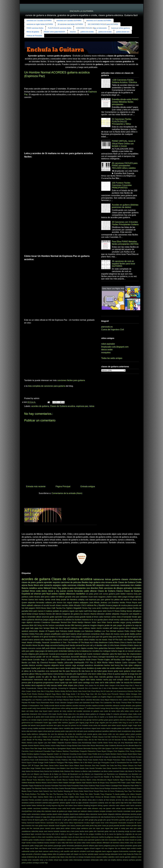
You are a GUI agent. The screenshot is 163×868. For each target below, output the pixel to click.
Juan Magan (126, 660)
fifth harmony (77, 625)
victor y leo (44, 860)
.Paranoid (45, 642)
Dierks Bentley (49, 757)
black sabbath (27, 605)
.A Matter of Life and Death (51, 737)
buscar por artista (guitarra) (121, 28)
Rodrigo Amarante (111, 788)
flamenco (74, 671)
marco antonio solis (36, 640)
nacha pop (107, 680)
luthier (114, 725)
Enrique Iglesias (135, 597)
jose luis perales (112, 723)
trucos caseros (97, 857)
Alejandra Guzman (64, 743)
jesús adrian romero (68, 828)
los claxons (85, 614)
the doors (26, 657)
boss (75, 805)
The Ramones (58, 794)
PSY (87, 663)
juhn (135, 828)
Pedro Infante (130, 631)
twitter (60, 685)
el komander (126, 617)
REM (99, 663)
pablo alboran (90, 591)
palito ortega (34, 846)
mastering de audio (133, 677)
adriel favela (59, 800)
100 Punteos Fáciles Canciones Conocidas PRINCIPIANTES (122, 185)
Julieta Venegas (131, 694)
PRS (119, 783)
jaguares (72, 723)
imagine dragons (97, 625)
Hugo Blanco (57, 694)
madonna (84, 677)
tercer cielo (122, 854)
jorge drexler (90, 723)
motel (127, 840)
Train (139, 663)
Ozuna (85, 608)
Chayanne (124, 614)
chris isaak (52, 714)
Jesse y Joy (53, 591)
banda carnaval (76, 645)
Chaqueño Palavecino (88, 751)
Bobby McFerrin (66, 691)
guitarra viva (99, 582)
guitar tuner (118, 671)
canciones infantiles (76, 585)
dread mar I (26, 637)
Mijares (135, 780)
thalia (129, 854)
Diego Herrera (39, 757)
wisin (105, 611)
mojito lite (121, 840)
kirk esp (112, 831)
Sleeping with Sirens (71, 791)
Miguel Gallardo (113, 780)
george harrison (92, 720)
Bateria (25, 588)
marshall (49, 728)
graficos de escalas (105, 32)
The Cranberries (106, 703)
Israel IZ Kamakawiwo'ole (120, 763)
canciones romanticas (91, 634)
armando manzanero (90, 803)
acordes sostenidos (105, 705)
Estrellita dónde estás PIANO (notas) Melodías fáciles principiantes (125, 102)
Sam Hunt (53, 791)
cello (113, 808)
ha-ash (52, 605)
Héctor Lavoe (93, 763)
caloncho (112, 805)
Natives (79, 783)
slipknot (29, 622)
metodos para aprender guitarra (89, 840)
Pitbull (139, 631)
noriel (88, 843)
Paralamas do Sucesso (42, 786)
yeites (24, 863)
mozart (132, 840)
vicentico (37, 622)
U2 (87, 594)
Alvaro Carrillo (97, 743)
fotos (96, 648)
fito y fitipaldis (100, 605)
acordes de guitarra (40, 406)
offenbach (106, 843)
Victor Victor (90, 797)
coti (87, 600)
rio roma (134, 600)
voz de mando (102, 640)
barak (24, 805)
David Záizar (132, 754)
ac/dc (115, 582)
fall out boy (64, 720)
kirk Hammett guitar (101, 831)
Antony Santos (45, 745)
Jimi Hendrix (27, 645)
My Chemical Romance (47, 663)
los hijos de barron (58, 677)
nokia (83, 843)
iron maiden (136, 585)
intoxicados (122, 823)
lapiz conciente (36, 834)
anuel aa (74, 803)
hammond (31, 823)
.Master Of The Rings (34, 740)
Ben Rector (91, 745)
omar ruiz (133, 843)
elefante (90, 605)
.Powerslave (65, 657)
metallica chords (135, 837)
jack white (86, 826)
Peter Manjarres (124, 786)
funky (73, 720)
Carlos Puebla (136, 748)
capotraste (26, 668)
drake (24, 817)
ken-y (69, 831)
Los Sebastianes (121, 774)
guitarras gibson (28, 674)
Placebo (25, 703)
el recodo (45, 605)
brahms (80, 805)
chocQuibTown (27, 811)
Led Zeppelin (134, 614)
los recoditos (94, 651)
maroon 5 (41, 611)
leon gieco (58, 725)
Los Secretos (133, 774)
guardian (123, 820)
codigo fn (109, 714)
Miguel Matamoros (112, 700)
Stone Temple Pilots (96, 791)
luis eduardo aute (104, 725)
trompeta (87, 857)
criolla (24, 814)
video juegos (123, 597)
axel (140, 603)
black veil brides (28, 711)
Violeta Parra (34, 634)
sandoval (98, 731)
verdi (117, 857)
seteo (97, 683)
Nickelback (132, 700)
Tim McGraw (137, 703)
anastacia (25, 803)
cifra (43, 811)
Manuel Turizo (32, 780)
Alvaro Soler (36, 691)
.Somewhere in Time (58, 642)
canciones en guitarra (91, 711)
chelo (103, 634)
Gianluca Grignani (44, 694)
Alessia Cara (76, 743)
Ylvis (41, 705)
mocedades (113, 840)
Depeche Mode (84, 660)
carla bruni (66, 808)
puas (86, 731)
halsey (24, 823)
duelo (86, 717)
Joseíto (82, 768)
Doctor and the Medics (75, 757)
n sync (58, 843)
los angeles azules (33, 677)
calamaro (37, 605)
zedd (39, 737)
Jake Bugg (66, 694)
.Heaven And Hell (104, 737)
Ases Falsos (93, 657)
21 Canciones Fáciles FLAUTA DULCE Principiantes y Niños (122, 122)
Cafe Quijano (106, 748)
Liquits (24, 774)
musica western (50, 843)
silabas (50, 854)
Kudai (64, 697)
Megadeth (77, 608)
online (126, 680)
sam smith (73, 683)
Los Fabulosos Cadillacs (91, 631)
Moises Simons (47, 783)
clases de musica (112, 634)
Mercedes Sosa (98, 700)
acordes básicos (28, 665)
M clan (101, 777)
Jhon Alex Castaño (99, 766)
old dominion (115, 843)
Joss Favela (102, 694)
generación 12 (59, 820)
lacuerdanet (26, 834)
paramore (137, 680)
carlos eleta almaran (90, 808)
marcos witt (119, 677)
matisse (49, 611)
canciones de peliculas (71, 582)
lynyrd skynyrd (122, 725)
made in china (36, 837)
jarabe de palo (110, 625)
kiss (119, 637)
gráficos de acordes (87, 32)
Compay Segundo (47, 754)
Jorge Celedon (36, 768)
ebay (28, 817)
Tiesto (82, 794)
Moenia (38, 783)
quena (135, 846)
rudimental (25, 851)
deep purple (61, 600)
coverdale (127, 811)
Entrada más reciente (36, 486)
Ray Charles (60, 788)
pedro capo (65, 731)
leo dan (124, 637)
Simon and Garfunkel (82, 703)
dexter (105, 814)
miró (106, 840)
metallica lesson (39, 840)
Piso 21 (93, 663)
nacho (108, 728)
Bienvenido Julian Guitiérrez (106, 745)
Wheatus (125, 797)
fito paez (66, 671)
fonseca (109, 605)
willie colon (103, 860)
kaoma (50, 831)
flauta (30, 585)
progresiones (48, 683)
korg (124, 723)
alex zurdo (68, 800)
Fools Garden (93, 760)
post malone (120, 846)
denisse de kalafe (57, 717)
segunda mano (100, 851)
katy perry (113, 637)
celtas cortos (129, 711)
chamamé (33, 714)
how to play (59, 823)
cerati (53, 600)
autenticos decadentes (94, 665)
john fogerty (80, 723)
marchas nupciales (61, 837)
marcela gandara (106, 677)
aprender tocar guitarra (64, 617)
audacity (101, 803)
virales (51, 860)
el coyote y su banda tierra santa (110, 717)
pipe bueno (99, 846)
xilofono (119, 860)
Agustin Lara (42, 743)
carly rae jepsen (105, 808)
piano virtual (108, 620)
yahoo (128, 734)
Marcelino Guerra (44, 780)
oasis (96, 597)
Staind (86, 791)
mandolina (49, 837)
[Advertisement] (60, 125)
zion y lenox (79, 685)
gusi (140, 820)
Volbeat (24, 705)
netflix (127, 728)
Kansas (37, 771)
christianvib (135, 579)
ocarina (93, 843)
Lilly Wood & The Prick (133, 771)
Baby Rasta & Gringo (64, 745)
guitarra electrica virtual (122, 720)
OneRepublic (79, 663)
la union (136, 723)
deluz (88, 814)
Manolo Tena (131, 777)
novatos (106, 628)
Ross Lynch (122, 788)
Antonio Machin (33, 745)
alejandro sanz (103, 585)
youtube (139, 734)
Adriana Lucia (32, 743)
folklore (62, 597)
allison (39, 617)
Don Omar (137, 642)
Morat (35, 645)
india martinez (63, 723)
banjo (139, 803)
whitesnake (95, 860)
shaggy (44, 854)
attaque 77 (83, 708)
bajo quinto (116, 803)
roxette (139, 848)
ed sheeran (36, 594)
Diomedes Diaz (61, 757)
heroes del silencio (54, 614)
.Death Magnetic (85, 737)
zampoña (25, 737)
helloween (120, 648)
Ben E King (45, 691)
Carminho (25, 751)
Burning (94, 748)
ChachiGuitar (74, 751)
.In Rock (138, 737)
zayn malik (33, 737)
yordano (29, 863)
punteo (71, 654)
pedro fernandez (68, 846)
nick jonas (77, 843)
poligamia (107, 846)
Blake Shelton (55, 691)
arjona (24, 585)
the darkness (59, 734)
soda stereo (42, 591)
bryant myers (48, 711)
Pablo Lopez (126, 783)
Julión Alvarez (35, 597)
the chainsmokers (134, 654)
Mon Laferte (123, 700)
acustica (45, 800)
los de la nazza (108, 834)
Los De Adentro (84, 774)
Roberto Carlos (121, 663)
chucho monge (62, 714)
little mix (82, 834)
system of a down (76, 640)
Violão (118, 797)
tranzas (54, 685)
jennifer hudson (125, 826)
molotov (99, 680)
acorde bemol (54, 705)
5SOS (38, 608)
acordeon (38, 800)
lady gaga (34, 628)
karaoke (57, 831)
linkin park (33, 611)
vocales (66, 860)
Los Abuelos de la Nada (49, 774)
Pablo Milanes (136, 783)
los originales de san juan (132, 834)
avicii (63, 634)
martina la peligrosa (106, 837)
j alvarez (78, 826)
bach (68, 634)
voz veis (116, 734)
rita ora (117, 848)
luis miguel (68, 603)
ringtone (111, 848)
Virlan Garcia (107, 622)
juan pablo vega (32, 651)
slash (119, 731)
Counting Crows (76, 754)
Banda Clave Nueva (79, 745)
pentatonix (78, 846)
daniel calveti (70, 668)
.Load (24, 740)
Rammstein (45, 703)
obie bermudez (32, 731)
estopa (130, 608)
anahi (30, 708)
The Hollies (41, 794)
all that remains (110, 800)
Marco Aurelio (57, 780)
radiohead (78, 654)
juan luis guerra (102, 637)
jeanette (117, 826)
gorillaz (101, 720)
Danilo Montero (111, 754)
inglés (134, 648)
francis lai (138, 817)
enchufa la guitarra (63, 817)
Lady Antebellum (94, 771)
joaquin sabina (82, 637)
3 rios (104, 688)
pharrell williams (89, 846)
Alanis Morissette (125, 688)
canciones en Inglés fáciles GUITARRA (40, 24)
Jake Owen (44, 766)
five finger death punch (126, 817)
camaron (138, 805)
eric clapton (82, 648)
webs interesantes (76, 860)
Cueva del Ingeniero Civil (113, 330)
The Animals (137, 791)
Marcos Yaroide (68, 780)
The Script (68, 794)
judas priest (94, 594)
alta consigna (130, 800)
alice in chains (98, 800)
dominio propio (136, 814)
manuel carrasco (135, 651)
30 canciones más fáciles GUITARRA (70, 24)
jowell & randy (120, 828)
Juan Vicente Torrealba (94, 768)
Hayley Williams (74, 763)
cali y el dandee (96, 645)
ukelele (108, 614)
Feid (136, 691)
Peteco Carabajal (112, 786)
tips (59, 857)
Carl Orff (115, 748)
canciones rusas (55, 808)
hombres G (53, 637)
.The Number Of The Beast (78, 642)
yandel (39, 657)
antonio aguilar (65, 803)
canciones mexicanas (120, 585)
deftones (82, 814)
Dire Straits (72, 622)
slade (68, 854)
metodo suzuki (72, 840)
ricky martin (134, 620)
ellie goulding (128, 717)
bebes (34, 805)
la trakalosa (84, 651)
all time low (120, 800)
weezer (122, 734)
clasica (90, 811)
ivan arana (71, 826)
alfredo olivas (87, 800)
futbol (100, 671)
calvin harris (130, 805)
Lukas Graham (75, 777)
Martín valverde (86, 700)
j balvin (109, 597)
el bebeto (35, 637)
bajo (91, 582)
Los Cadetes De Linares (122, 697)
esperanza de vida (97, 817)
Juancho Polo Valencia (120, 768)
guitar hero (134, 820)
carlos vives (116, 617)
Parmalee (55, 786)
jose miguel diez (107, 828)
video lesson (103, 734)
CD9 (99, 748)
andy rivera (36, 708)
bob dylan (129, 665)
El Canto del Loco (110, 691)
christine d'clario (127, 645)
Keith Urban (33, 697)
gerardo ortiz (70, 597)
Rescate (68, 788)
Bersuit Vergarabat (134, 657)
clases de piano (29, 582)
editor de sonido (108, 668)
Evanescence (122, 691)
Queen (24, 603)
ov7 (131, 680)
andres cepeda (58, 594)
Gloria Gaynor (27, 763)
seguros (109, 851)
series (40, 588)
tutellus (105, 857)
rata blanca (43, 848)
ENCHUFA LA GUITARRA (82, 11)
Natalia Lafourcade (65, 663)
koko (120, 723)
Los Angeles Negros (105, 697)
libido (53, 628)
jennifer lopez (136, 826)
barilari (29, 805)
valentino (111, 857)
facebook (107, 817)
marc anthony (84, 628)
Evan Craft (34, 760)
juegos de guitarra (124, 625)
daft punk (46, 648)
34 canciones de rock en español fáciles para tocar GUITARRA (123, 264)
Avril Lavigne (120, 657)
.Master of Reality (34, 642)
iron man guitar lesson (40, 826)
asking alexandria (72, 708)
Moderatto (31, 783)
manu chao (93, 677)
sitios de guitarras (59, 854)
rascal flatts (34, 848)
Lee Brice (104, 771)
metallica (33, 588)
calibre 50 (54, 597)
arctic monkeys (103, 608)
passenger (58, 846)
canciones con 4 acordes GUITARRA (69, 21)
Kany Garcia (45, 771)
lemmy (49, 834)
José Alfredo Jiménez (98, 603)
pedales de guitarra (61, 611)
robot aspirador (108, 344)
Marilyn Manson (84, 622)
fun (69, 720)
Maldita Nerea (120, 777)
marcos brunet (85, 837)
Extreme (131, 691)
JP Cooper (35, 766)
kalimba (71, 651)
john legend (78, 674)
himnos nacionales (47, 823)
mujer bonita (26, 843)
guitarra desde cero (123, 32)
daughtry (66, 814)
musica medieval (37, 843)
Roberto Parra (89, 788)
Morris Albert (58, 783)
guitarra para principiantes (74, 588)
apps (80, 803)
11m (110, 740)
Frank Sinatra (32, 694)
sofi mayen (75, 854)
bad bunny (115, 665)
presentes (129, 846)
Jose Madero (61, 768)
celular (118, 808)
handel (37, 823)
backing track (64, 645)
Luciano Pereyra (43, 777)
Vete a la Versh (55, 797)
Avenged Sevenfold (106, 657)
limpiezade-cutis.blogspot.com (115, 347)
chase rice (137, 808)
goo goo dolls (83, 820)
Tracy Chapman (106, 794)
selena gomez (119, 628)
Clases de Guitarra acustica (63, 406)
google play (93, 820)
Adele (71, 605)
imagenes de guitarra (71, 614)
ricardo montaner (94, 654)
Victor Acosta (80, 797)
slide (107, 683)
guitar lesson (108, 671)
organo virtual (43, 731)
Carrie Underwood (36, 751)
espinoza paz (82, 406)
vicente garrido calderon (128, 857)
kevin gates (89, 831)
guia (128, 820)
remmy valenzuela (121, 620)
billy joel (118, 708)
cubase (43, 814)
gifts (66, 820)
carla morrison (105, 617)
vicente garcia (92, 734)
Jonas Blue (26, 768)
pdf (111, 628)
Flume (85, 760)
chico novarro (43, 714)
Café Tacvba (57, 608)
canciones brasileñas (41, 808)
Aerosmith (75, 657)
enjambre (41, 671)
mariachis (49, 640)
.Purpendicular (31, 688)
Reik (101, 588)
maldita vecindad (39, 728)
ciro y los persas (78, 714)
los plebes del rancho (120, 600)
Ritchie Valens (108, 663)
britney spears (103, 805)
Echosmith (98, 757)
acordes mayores (43, 665)
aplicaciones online (58, 708)
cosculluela (60, 625)
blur (122, 665)
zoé (101, 594)
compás (102, 811)
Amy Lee (117, 743)
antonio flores (46, 708)
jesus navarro (45, 828)
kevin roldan (97, 674)
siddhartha (113, 731)
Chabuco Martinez (62, 751)
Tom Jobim (89, 794)
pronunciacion (62, 654)
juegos (46, 620)
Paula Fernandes (73, 786)
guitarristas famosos (107, 648)
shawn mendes (62, 605)
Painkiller (25, 786)
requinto (56, 582)
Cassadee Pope (49, 751)
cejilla (64, 585)
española (86, 817)
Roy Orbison (132, 788)
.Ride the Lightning (50, 688)
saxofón (67, 851)
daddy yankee (136, 634)
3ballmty (131, 740)
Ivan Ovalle (134, 763)
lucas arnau (93, 725)
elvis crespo (51, 817)
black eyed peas (135, 708)
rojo (67, 683)
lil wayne (76, 834)
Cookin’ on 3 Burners (61, 754)
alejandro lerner (58, 665)
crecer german (136, 811)
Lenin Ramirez (86, 697)
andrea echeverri (35, 803)
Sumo (112, 791)
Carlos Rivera (114, 642)
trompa (81, 857)
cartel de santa (110, 711)
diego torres (81, 668)
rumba (32, 851)
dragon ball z (71, 648)
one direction (92, 588)
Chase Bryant (101, 751)
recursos (73, 32)
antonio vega (71, 665)
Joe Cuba (110, 766)
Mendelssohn (102, 780)
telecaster (114, 854)
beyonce (55, 805)
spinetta (91, 854)
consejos (109, 811)
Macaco (66, 700)
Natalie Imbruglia (69, 783)
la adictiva (67, 620)
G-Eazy (129, 760)
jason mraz (71, 637)
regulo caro (74, 611)
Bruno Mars (46, 608)
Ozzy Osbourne (111, 783)
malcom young (27, 728)
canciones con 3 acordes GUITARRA (39, 21)
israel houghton (61, 826)
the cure (51, 734)
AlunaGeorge (87, 743)
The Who (76, 794)
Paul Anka (62, 786)
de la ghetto (36, 717)
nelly (63, 843)
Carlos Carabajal (124, 748)
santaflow (105, 731)
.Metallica (56, 657)
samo (80, 683)
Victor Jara (96, 622)
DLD (140, 600)
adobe (51, 800)
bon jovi (86, 645)
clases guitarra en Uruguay (95, 714)
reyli (85, 654)
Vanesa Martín (43, 797)
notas (115, 597)
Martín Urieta (91, 780)
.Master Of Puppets (47, 631)
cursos (39, 648)
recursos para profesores (74, 848)
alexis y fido (77, 800)
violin (110, 734)
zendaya (36, 863)
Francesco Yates (119, 760)
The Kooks (117, 703)
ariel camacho (46, 585)
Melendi (47, 588)
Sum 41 (107, 791)
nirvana (109, 582)
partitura (25, 597)
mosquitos (106, 353)
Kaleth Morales (74, 631)
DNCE (63, 660)
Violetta (113, 797)
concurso (32, 648)
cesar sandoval (127, 808)
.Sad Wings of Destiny (68, 740)
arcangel (80, 665)
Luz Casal (94, 777)
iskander (52, 826)
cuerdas (49, 814)
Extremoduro (44, 760)
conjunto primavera (120, 714)
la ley (77, 651)
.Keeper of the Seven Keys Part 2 (122, 685)
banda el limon (92, 617)
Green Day (56, 588)
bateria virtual (76, 634)
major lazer (137, 725)
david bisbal (27, 614)
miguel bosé (96, 728)
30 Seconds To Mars (120, 740)
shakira (76, 603)
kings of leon (107, 674)
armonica (54, 645)
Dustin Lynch (89, 757)
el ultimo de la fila (29, 671)
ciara (70, 714)
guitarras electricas (35, 620)
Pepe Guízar (100, 786)
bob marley (39, 600)
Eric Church (131, 757)
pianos (130, 605)
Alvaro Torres (108, 743)
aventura (25, 625)
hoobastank (38, 723)
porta (113, 846)
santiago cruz (89, 683)
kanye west (43, 831)
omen (139, 843)
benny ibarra (110, 708)
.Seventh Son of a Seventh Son (90, 688)
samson (46, 851)
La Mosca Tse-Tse (73, 697)
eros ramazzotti (52, 671)
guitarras (86, 625)
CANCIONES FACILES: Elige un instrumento (91, 28)
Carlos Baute (27, 660)
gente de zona (81, 720)
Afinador (77, 605)
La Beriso (84, 771)
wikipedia (116, 614)
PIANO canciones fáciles (35, 28)
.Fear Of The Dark (115, 640)
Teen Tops (128, 791)
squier (96, 854)
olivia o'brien (125, 843)
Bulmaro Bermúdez (84, 748)
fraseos (24, 820)
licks (57, 834)
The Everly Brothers (29, 794)
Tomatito (97, 794)
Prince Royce (132, 603)
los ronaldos (84, 725)
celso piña (120, 711)
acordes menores (79, 705)
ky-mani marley (136, 831)
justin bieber (121, 594)
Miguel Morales (125, 780)
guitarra (40, 582)
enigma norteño (42, 720)
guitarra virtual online (133, 671)
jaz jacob (110, 826)
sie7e (102, 683)
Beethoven (103, 642)
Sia (39, 645)
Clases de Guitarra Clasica (110, 591)
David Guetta (72, 660)
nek (123, 728)
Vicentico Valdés (68, 797)
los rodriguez (105, 651)
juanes (63, 591)
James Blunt (64, 766)
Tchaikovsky (119, 791)
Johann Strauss (128, 766)
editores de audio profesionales (128, 668)
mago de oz (122, 651)
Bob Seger (38, 748)
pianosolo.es (107, 327)
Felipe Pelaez (77, 760)
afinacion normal (119, 705)
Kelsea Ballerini (44, 697)
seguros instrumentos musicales (125, 851)
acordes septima (92, 705)
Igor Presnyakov (104, 763)
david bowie (74, 814)
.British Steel (104, 685)
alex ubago (45, 645)
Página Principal (63, 486)
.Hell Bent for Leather (119, 737)
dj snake (98, 668)
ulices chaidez (89, 640)
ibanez (50, 674)
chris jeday (37, 811)
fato (61, 671)
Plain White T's (136, 786)
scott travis (90, 851)
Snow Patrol (95, 703)
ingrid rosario (95, 823)
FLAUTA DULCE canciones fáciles (60, 28)
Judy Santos (26, 771)
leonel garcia (133, 637)
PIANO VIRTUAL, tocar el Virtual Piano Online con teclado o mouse (123, 143)
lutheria (114, 651)
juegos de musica (120, 605)
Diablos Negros (27, 757)
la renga (131, 674)
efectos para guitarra (118, 608)
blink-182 (33, 625)
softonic (112, 683)
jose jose (92, 637)
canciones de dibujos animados (118, 588)
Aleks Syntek (137, 688)
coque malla (132, 714)
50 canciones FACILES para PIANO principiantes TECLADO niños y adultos (125, 166)
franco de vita (91, 671)
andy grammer (54, 803)
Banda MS (91, 585)
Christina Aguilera (33, 754)
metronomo (38, 680)
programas (38, 683)
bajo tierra (124, 803)
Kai (32, 771)
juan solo (129, 828)
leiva (44, 834)
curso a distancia (48, 668)
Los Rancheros (109, 774)
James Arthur (54, 766)
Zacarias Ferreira (28, 800)
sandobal (91, 731)
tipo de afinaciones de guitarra (46, 857)
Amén (136, 743)
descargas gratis (70, 717)
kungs (127, 831)
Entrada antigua (88, 486)
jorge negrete (100, 723)
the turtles (69, 734)
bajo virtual (133, 803)
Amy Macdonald (127, 743)
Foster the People (105, 760)
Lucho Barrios (48, 700)
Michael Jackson (117, 631)
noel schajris (118, 680)
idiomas (128, 648)
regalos (86, 848)
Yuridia (46, 705)
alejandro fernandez (36, 603)
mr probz (138, 840)
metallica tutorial (51, 840)
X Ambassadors (33, 705)
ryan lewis (39, 851)
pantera (51, 846)
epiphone (73, 817)
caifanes (49, 603)
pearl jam (51, 731)
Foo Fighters (68, 608)
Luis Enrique (58, 700)
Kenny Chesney (56, 697)
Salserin (46, 791)
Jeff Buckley (116, 660)
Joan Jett (94, 694)
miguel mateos (65, 680)
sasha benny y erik (56, 851)
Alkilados (83, 657)
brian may (38, 711)
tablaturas (99, 579)
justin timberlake (61, 651)
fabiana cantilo (54, 720)
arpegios (57, 585)
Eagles (107, 660)
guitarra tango (136, 720)
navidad (25, 591)
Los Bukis (32, 663)
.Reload (40, 688)
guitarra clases (120, 579)
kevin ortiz (87, 674)
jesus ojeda (56, 828)
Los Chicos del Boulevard (68, 774)
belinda (39, 805)
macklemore (26, 837)
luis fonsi (59, 628)
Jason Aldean (74, 766)
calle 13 (106, 645)
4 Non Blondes (113, 688)
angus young (126, 622)
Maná (36, 585)
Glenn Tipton (137, 760)
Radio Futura (36, 703)
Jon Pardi (138, 766)
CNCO (84, 605)
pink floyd (46, 594)
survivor (102, 854)
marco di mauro (74, 837)
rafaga (27, 848)
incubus (87, 823)
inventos (28, 826)
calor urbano (120, 805)
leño (53, 834)
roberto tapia (125, 848)
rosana (65, 640)
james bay (93, 826)
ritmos (32, 591)
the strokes (26, 685)
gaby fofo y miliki (47, 820)
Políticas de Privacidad (34, 36)
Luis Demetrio (64, 777)
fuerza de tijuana (34, 820)
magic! (130, 725)
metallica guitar (27, 840)
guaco (111, 720)
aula (106, 803)
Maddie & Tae (109, 777)
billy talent (125, 708)
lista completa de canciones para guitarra (47, 386)
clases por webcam (80, 811)
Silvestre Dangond (67, 703)
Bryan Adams (72, 748)
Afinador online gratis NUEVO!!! (54, 32)
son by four (83, 854)
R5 (29, 703)
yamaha (138, 860)
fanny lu (114, 817)
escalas (90, 648)
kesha (82, 831)
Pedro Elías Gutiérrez (87, 786)
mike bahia (90, 680)
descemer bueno (96, 814)
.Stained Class (82, 740)
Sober (81, 791)
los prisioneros (73, 677)
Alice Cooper (26, 691)
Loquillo (94, 697)
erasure (80, 817)
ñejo (46, 863)
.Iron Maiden (128, 640)
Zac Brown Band (135, 797)
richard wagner (95, 848)
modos (103, 728)
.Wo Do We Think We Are (98, 740)
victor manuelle (33, 860)
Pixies (139, 700)
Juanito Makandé (135, 768)
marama (85, 620)
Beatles (85, 582)
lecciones (50, 725)
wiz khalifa (112, 860)
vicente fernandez (75, 591)
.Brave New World (68, 737)
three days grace (95, 611)
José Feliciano (61, 631)
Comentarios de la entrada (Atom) (67, 493)
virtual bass (58, 860)
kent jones (75, 831)
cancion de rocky (60, 711)
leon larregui (44, 628)
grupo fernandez (113, 820)
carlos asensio (76, 808)
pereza (24, 683)
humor (66, 823)
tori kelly (47, 685)
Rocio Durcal (99, 788)
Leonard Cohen (119, 771)
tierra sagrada (37, 685)
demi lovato (45, 717)
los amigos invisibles (94, 834)
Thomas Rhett (126, 703)
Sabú (41, 791)
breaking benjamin (90, 805)
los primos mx (74, 725)
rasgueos (102, 597)
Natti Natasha (87, 783)
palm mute (43, 846)
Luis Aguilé (54, 777)
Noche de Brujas (99, 783)
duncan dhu (93, 717)
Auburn (53, 745)
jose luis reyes (95, 828)
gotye (106, 720)
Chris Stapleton (119, 751)
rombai (133, 848)
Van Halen (33, 797)
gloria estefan (73, 820)
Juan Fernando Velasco (116, 694)
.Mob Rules (47, 740)
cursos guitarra (109, 594)
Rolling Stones (126, 611)
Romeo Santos (28, 600)
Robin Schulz (55, 703)
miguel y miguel (78, 680)
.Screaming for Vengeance (67, 688)
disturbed (80, 717)
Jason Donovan (86, 766)
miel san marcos (51, 680)
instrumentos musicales (63, 674)
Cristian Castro (54, 660)
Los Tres (106, 631)
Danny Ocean (122, 754)
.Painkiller (56, 740)
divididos (90, 668)
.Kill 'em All (47, 657)
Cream (84, 754)
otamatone (25, 846)
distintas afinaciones (123, 814)
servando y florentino (33, 854)
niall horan (69, 843)
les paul (65, 725)
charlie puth (36, 668)
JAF (29, 766)
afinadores (137, 611)
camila (47, 600)
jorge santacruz (82, 828)
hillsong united (41, 674)
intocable (62, 637)
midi (103, 840)
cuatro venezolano (33, 814)
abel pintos (45, 597)
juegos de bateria (46, 651)
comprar (96, 811)
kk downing (120, 831)
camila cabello (27, 808)
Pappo (31, 786)
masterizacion (27, 680)
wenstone (87, 860)
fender (135, 617)
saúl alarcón (75, 851)
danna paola (26, 717)
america (25, 708)
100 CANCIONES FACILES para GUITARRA (103, 24)
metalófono (62, 840)
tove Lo (75, 857)
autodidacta (137, 622)
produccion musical (47, 654)
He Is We (84, 763)
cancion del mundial (74, 711)
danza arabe (107, 350)
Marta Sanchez (80, 780)
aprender (48, 582)
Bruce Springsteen (59, 748)
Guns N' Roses (114, 611)
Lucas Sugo (32, 777)
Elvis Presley (122, 757)
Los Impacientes (97, 774)
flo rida (82, 671)
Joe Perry (118, 766)
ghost (46, 637)
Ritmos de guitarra (33, 32)
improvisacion (79, 823)
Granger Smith (43, 763)
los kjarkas (118, 834)
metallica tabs (69, 728)
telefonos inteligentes (39, 734)
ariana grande (80, 617)
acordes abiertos (66, 705)
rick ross (104, 848)
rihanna (93, 614)
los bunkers (77, 620)
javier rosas (102, 826)
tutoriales (137, 588)
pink (37, 654)
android (45, 803)
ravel (50, 848)
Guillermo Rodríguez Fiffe (58, 763)
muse (90, 597)
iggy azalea (53, 723)
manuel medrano (71, 628)
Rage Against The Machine (31, 788)
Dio (102, 691)
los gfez (45, 677)
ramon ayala (59, 683)
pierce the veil (74, 731)
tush (85, 734)
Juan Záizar (107, 768)
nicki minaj (134, 728)
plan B (31, 683)
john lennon (58, 603)
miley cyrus (58, 640)
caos (102, 711)
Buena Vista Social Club (82, 691)
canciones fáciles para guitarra (71, 380)
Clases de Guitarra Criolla (130, 582)
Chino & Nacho (126, 642)
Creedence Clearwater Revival (54, 622)
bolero (71, 805)
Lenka (110, 771)
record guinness (58, 848)
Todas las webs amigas (112, 358)
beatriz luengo (100, 708)
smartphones (126, 731)
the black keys (120, 654)
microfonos (87, 728)
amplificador (56, 634)
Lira (28, 774)
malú (44, 837)
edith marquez (35, 817)
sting (133, 731)
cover (139, 714)
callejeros (137, 665)
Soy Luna (92, 608)
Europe (139, 757)
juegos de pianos (56, 620)
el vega (44, 817)
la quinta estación (120, 674)
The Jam (49, 794)
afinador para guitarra (133, 705)
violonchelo (33, 631)
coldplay (81, 600)
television (101, 614)
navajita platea (116, 728)
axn (110, 803)
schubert (83, 851)
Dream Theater (97, 660)
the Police (135, 854)
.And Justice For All (92, 685)
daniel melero (57, 814)
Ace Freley (94, 642)
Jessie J (74, 694)
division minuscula (58, 648)
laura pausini (41, 725)
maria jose (95, 837)
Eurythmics (26, 760)
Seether (60, 791)
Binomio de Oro (122, 745)
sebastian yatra (108, 654)
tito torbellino (78, 734)
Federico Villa (66, 760)
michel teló (78, 728)
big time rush (63, 805)
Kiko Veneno (76, 771)
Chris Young (130, 751)
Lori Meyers (35, 774)
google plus (102, 820)
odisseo (99, 843)
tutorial (33, 657)
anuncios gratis (48, 617)
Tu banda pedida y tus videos (124, 794)
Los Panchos (37, 700)
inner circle (105, 823)
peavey (58, 731)
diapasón (111, 814)
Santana (25, 634)
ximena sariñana (129, 860)
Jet (79, 694)
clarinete (48, 811)
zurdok (42, 863)
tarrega (108, 854)
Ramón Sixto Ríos (48, 788)
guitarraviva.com (28, 723)
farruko (68, 625)
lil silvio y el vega (65, 834)
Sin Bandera (72, 600)
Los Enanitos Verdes (117, 603)
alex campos (45, 634)
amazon (139, 800)
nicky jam (137, 594)
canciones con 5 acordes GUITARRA (99, 21)
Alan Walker (52, 743)
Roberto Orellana (77, 788)
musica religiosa (28, 654)
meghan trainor (58, 728)
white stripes (68, 685)
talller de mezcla (123, 683)
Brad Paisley (47, 748)
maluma (130, 594)
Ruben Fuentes (33, 791)
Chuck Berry (95, 691)
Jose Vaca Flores (73, 768)
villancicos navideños (76, 594)
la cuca (129, 723)
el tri (41, 637)
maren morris (96, 628)
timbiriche (30, 857)
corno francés (118, 811)
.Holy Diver (131, 737)
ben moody (47, 805)
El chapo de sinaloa (109, 757)
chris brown (115, 645)
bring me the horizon (46, 625)
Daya (139, 754)
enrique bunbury (39, 614)
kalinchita (35, 831)
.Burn (77, 737)
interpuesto (113, 823)
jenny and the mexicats (31, 828)
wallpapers (84, 603)
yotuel (133, 734)
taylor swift (83, 611)
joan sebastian (82, 597)
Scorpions (132, 663)
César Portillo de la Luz (96, 754)
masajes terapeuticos (121, 837)
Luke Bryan (85, 777)
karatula (63, 831)
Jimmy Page (85, 694)
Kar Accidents (54, 771)
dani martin (60, 668)
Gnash (35, 763)
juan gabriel (106, 600)
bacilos (107, 665)
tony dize (69, 857)
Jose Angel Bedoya (49, 768)
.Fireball (94, 737)
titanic (63, 857)
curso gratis (125, 634)
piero (82, 731)
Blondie (131, 745)
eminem (136, 717)
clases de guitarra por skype (62, 811)
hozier (46, 723)
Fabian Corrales (55, 760)
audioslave (91, 708)
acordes (116, 622)
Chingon (110, 751)
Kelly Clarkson (65, 771)
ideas (71, 823)
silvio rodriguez (132, 628)
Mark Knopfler (75, 700)
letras (92, 406)
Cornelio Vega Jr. (40, 660)
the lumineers (136, 683)
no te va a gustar (96, 620)
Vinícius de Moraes (102, 797)
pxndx (136, 605)
